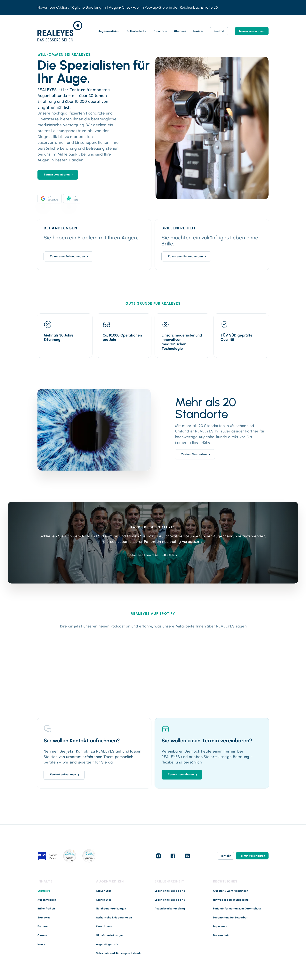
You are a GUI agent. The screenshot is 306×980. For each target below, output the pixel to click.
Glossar (42, 935)
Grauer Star (104, 891)
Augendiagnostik (107, 944)
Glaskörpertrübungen (110, 935)
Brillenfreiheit (136, 31)
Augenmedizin (108, 31)
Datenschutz (221, 935)
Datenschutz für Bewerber (230, 917)
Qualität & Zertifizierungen (231, 891)
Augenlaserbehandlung (170, 908)
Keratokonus (104, 926)
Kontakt (219, 31)
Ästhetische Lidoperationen (114, 917)
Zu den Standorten (194, 454)
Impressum (220, 926)
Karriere (198, 31)
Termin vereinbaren (252, 31)
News (41, 944)
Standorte (160, 31)
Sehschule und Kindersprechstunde (119, 953)
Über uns (180, 31)
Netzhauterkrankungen (111, 908)
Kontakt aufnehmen (63, 774)
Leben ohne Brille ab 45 (170, 900)
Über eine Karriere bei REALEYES (152, 555)
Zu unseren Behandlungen (67, 256)
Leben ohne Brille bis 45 (170, 891)
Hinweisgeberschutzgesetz (231, 900)
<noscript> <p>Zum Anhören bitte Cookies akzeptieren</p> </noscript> (153, 668)
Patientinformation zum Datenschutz (237, 908)
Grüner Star (104, 900)
